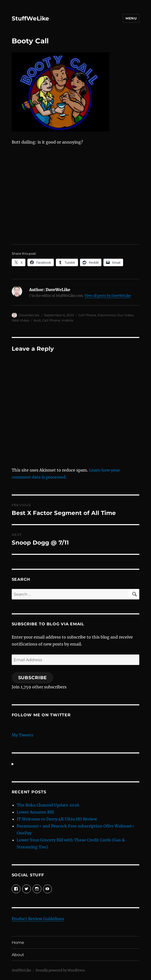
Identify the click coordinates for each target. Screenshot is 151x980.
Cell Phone (87, 315)
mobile (67, 320)
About (18, 955)
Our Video (125, 315)
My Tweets (22, 735)
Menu (131, 18)
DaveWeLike (29, 315)
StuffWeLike (30, 18)
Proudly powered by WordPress (60, 970)
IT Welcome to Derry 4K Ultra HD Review (57, 819)
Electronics (107, 315)
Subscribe (33, 678)
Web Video (21, 320)
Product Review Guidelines (38, 919)
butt (37, 320)
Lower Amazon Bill (35, 812)
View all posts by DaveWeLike (108, 296)
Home (18, 942)
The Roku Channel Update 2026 (48, 805)
